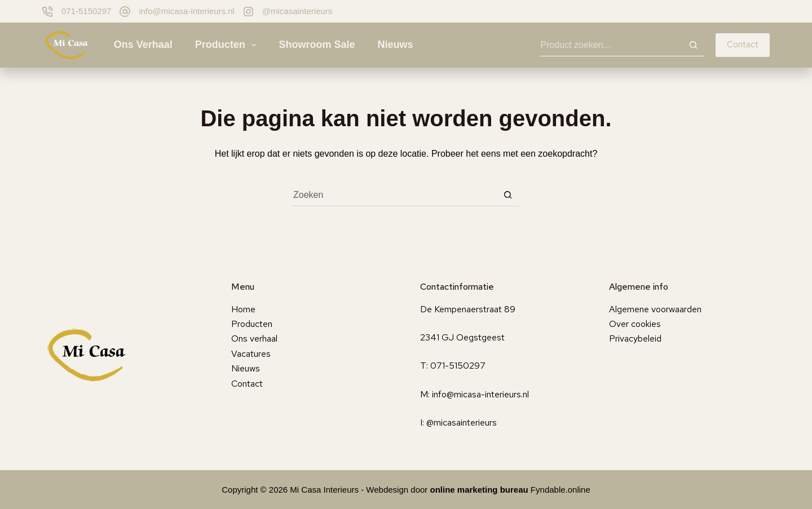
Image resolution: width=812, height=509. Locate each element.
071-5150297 (86, 11)
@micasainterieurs (297, 11)
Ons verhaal (143, 45)
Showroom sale (317, 45)
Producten (228, 45)
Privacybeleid (635, 338)
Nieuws (395, 45)
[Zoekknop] (693, 45)
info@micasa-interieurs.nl (186, 11)
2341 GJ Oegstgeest (462, 337)
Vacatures (251, 354)
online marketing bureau (479, 490)
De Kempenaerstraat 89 (468, 309)
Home (243, 309)
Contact (743, 45)
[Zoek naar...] (611, 45)
